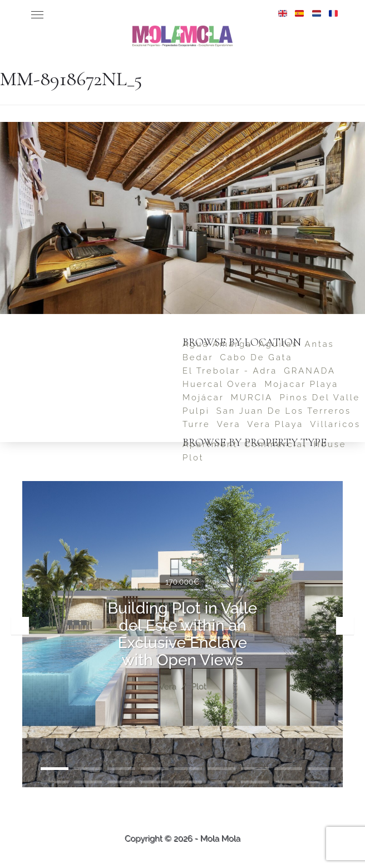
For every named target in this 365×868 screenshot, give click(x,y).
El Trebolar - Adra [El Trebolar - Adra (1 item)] (230, 371)
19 (322, 782)
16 (221, 782)
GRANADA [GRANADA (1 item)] (310, 371)
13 (121, 782)
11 (55, 782)
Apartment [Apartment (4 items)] (210, 444)
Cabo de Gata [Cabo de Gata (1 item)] (257, 357)
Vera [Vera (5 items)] (229, 424)
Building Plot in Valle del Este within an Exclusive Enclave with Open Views (183, 634)
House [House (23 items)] (330, 444)
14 (155, 782)
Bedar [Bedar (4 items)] (198, 357)
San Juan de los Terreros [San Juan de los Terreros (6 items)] (284, 411)
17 (255, 782)
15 (188, 782)
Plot (198, 687)
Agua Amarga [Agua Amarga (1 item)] (217, 344)
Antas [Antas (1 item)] (319, 344)
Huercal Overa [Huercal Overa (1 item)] (220, 384)
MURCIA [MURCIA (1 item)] (252, 397)
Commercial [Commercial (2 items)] (275, 444)
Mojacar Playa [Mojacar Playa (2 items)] (301, 384)
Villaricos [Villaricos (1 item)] (335, 424)
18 (288, 782)
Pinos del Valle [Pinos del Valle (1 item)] (320, 397)
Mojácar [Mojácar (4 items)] (203, 397)
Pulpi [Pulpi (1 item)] (196, 411)
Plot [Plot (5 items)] (193, 457)
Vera (167, 687)
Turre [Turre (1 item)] (196, 424)
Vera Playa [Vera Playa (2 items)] (275, 424)
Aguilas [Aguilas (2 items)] (278, 344)
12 (88, 782)
